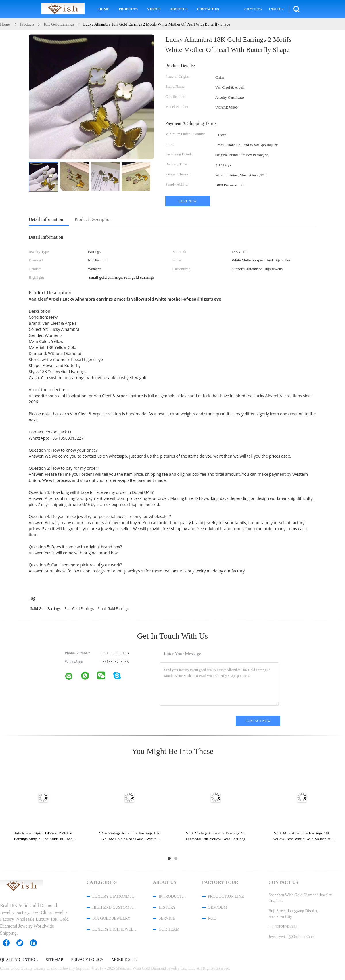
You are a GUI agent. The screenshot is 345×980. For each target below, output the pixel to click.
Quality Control (19, 960)
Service (167, 918)
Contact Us (208, 9)
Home (104, 9)
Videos (154, 9)
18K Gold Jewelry (111, 918)
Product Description (93, 219)
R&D (212, 918)
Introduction (173, 896)
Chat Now (253, 9)
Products (128, 9)
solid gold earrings (45, 609)
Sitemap (54, 960)
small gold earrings (113, 609)
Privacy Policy (87, 960)
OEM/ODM (218, 907)
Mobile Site (124, 960)
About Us (179, 9)
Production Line (226, 896)
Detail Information (46, 219)
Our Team (169, 929)
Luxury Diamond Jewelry (115, 896)
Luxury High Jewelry (115, 929)
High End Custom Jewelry (115, 907)
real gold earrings (79, 609)
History (167, 907)
